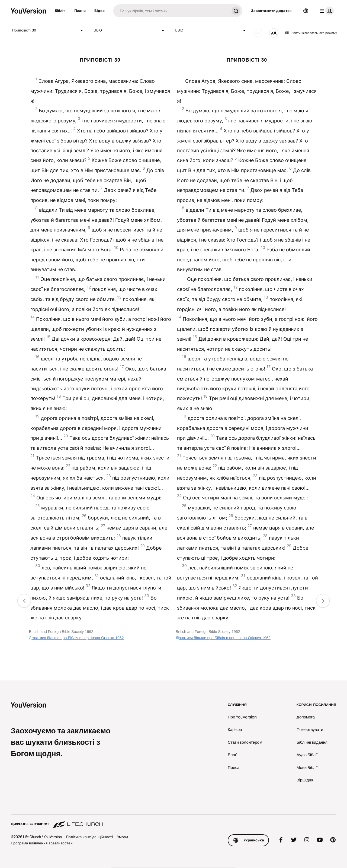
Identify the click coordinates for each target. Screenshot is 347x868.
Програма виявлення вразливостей (42, 843)
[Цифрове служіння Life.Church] (173, 821)
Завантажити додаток (271, 11)
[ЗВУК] (258, 33)
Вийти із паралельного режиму (311, 33)
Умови (123, 837)
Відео (99, 11)
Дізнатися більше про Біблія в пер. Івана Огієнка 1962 (76, 638)
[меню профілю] (326, 11)
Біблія (60, 11)
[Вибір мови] (306, 11)
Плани (80, 11)
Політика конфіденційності (89, 837)
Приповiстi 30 (49, 30)
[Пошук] (171, 11)
